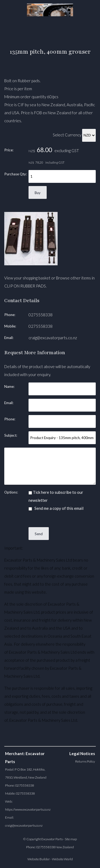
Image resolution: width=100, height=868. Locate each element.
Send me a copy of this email (56, 508)
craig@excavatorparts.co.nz (53, 338)
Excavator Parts (52, 839)
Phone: (10, 315)
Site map (71, 839)
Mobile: (10, 326)
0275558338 (41, 315)
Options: (11, 492)
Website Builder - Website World (50, 859)
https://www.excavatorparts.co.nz (28, 809)
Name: (9, 386)
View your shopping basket (27, 278)
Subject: (11, 435)
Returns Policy (85, 761)
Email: (9, 338)
